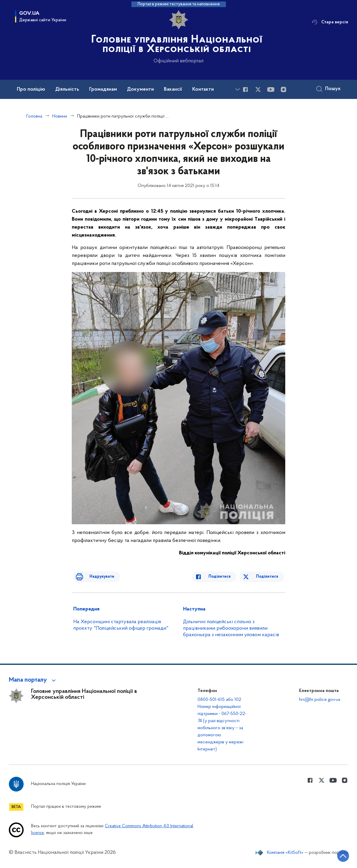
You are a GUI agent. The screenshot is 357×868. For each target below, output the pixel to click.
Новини (60, 116)
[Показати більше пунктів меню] (237, 89)
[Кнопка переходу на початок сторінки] (335, 855)
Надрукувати (96, 577)
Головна (34, 116)
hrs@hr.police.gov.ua (320, 700)
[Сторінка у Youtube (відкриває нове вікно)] (271, 89)
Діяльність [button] (67, 89)
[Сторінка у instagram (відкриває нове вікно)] (283, 89)
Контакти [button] (203, 89)
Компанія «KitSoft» (285, 853)
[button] (33, 680)
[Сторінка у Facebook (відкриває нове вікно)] (245, 89)
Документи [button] (140, 89)
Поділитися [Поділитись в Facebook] (225, 577)
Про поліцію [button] (31, 89)
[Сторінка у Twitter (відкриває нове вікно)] (258, 89)
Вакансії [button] (173, 89)
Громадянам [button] (103, 89)
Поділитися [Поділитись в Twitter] (268, 577)
